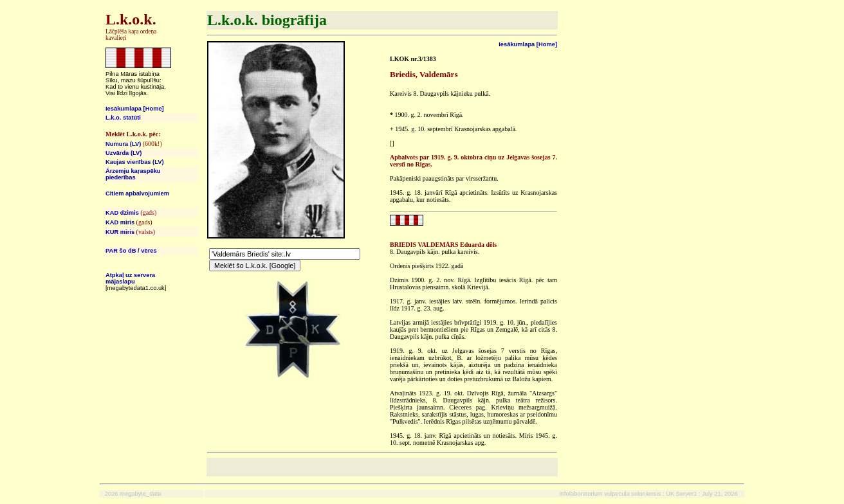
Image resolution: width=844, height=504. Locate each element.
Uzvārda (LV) (124, 153)
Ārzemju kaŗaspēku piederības (133, 174)
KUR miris (120, 232)
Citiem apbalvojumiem (137, 194)
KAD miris (120, 222)
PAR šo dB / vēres (131, 251)
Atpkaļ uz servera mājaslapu (130, 278)
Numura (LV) (123, 144)
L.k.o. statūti (123, 118)
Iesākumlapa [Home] (135, 109)
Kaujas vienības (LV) (135, 162)
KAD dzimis (122, 213)
